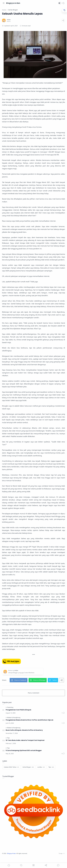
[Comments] (63, 718)
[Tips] (9, 743)
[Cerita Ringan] (28, 772)
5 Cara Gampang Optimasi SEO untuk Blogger (24, 755)
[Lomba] (41, 772)
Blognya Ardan (13, 3)
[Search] (63, 3)
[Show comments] (58, 865)
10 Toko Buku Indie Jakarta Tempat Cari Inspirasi (25, 745)
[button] (60, 3)
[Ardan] (9, 20)
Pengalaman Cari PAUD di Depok (19, 715)
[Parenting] (10, 712)
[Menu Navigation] (4, 3)
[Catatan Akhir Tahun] (12, 772)
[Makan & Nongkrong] (14, 722)
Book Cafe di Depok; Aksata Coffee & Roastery (25, 735)
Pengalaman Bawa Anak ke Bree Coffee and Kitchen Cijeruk (30, 725)
